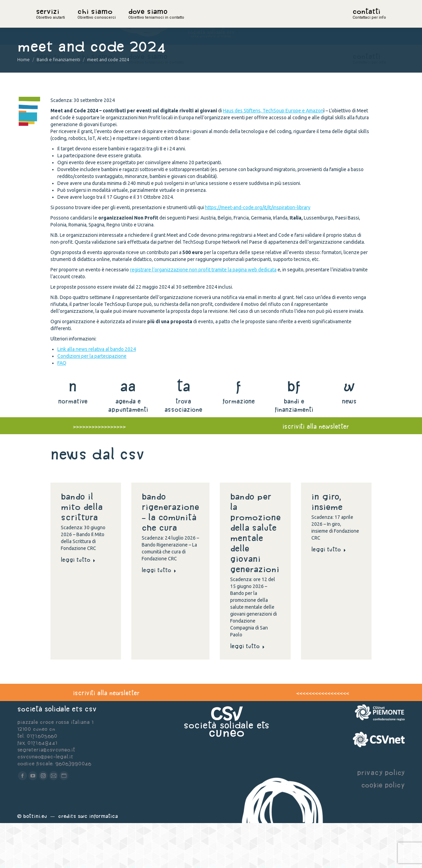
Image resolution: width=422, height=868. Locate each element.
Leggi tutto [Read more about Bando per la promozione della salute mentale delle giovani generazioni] (247, 691)
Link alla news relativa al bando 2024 (97, 394)
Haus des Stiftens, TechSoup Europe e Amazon (273, 156)
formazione (239, 446)
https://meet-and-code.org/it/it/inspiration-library (258, 252)
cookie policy (383, 830)
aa (128, 431)
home (44, 22)
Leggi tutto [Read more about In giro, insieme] (329, 594)
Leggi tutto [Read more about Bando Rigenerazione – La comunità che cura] (159, 615)
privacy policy (381, 817)
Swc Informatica (98, 861)
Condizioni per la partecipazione (92, 401)
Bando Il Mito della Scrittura (82, 552)
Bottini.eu (35, 861)
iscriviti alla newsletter (316, 471)
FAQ (62, 408)
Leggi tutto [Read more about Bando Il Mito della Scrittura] (78, 605)
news (349, 446)
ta (183, 431)
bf (294, 431)
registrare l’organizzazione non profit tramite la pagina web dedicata (203, 315)
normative (73, 446)
